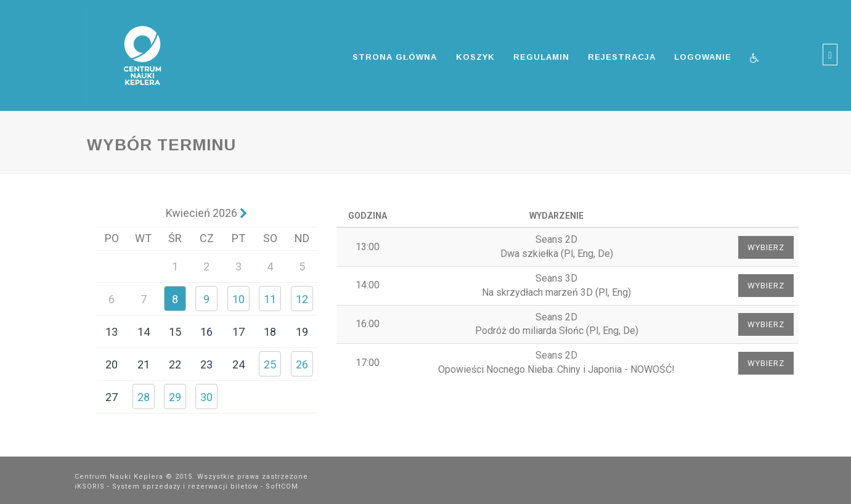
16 (206, 332)
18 (270, 332)
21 (144, 364)
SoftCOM (282, 486)
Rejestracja (622, 57)
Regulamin (541, 57)
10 (238, 299)
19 (302, 332)
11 (270, 299)
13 (112, 332)
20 (112, 364)
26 (302, 364)
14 (144, 332)
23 (206, 364)
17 (238, 332)
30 (206, 397)
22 (175, 364)
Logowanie (703, 57)
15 (175, 332)
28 (144, 397)
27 (112, 397)
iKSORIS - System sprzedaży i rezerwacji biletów (166, 486)
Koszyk (475, 57)
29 (175, 397)
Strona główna (395, 57)
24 (238, 364)
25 (270, 364)
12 (302, 299)
